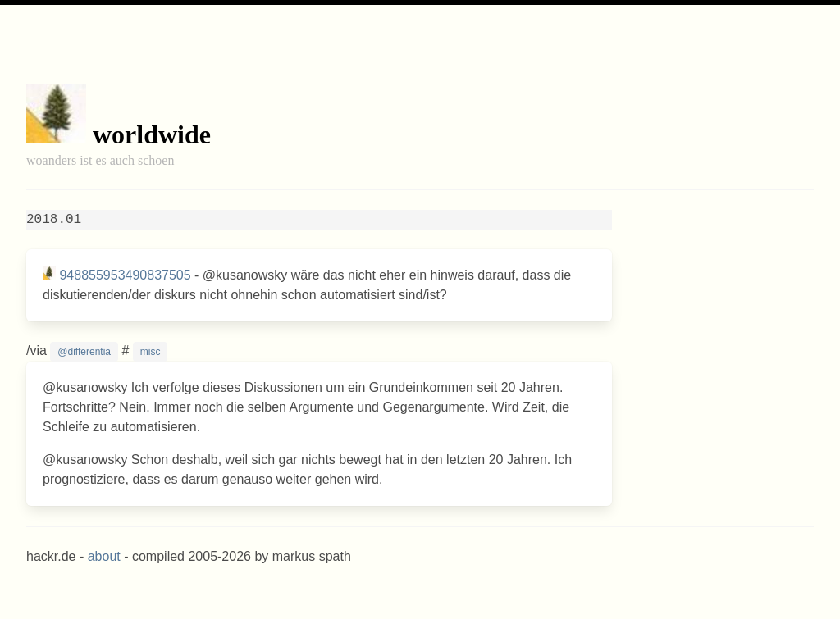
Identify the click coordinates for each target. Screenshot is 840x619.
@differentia (84, 352)
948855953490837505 (125, 275)
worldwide (152, 134)
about (104, 556)
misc (151, 352)
